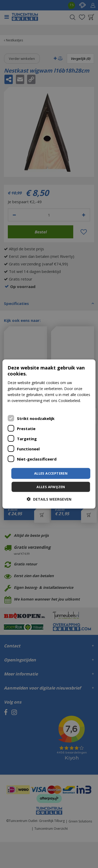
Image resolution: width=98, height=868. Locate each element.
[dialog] (49, 434)
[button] (49, 499)
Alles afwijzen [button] (51, 487)
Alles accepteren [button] (51, 473)
